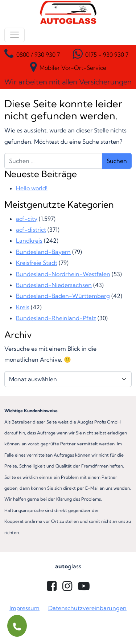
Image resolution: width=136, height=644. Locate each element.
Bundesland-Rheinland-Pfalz (56, 318)
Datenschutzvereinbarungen (87, 608)
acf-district (31, 230)
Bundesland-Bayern (43, 252)
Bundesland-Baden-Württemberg (63, 296)
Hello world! (32, 188)
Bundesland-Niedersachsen (54, 285)
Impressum (24, 608)
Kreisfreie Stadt (37, 263)
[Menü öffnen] (15, 35)
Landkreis (29, 240)
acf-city (27, 219)
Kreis (23, 307)
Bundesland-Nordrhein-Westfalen (63, 274)
